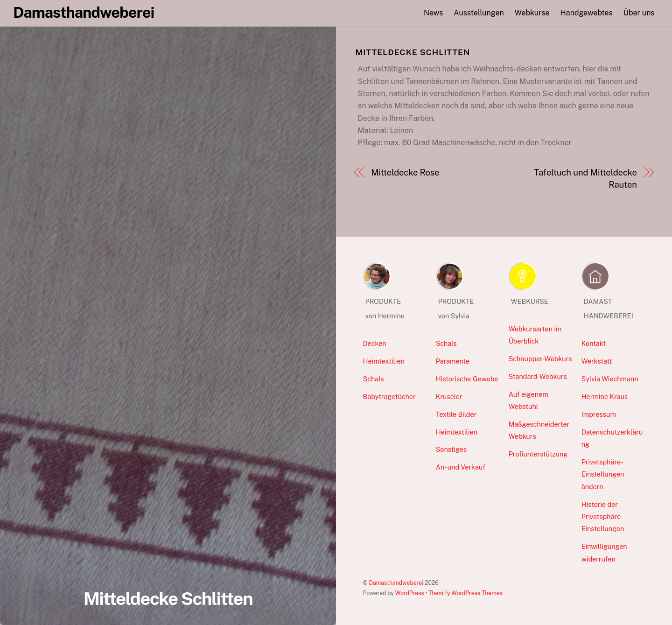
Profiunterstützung (538, 454)
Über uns (639, 13)
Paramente (453, 361)
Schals (374, 379)
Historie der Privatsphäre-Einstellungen (603, 517)
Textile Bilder (456, 414)
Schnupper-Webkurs (540, 359)
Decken (375, 343)
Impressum (599, 414)
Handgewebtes (587, 13)
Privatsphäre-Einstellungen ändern (603, 474)
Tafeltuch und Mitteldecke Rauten (585, 179)
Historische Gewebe (467, 379)
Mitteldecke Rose (405, 172)
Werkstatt (597, 361)
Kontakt (594, 343)
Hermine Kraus (605, 397)
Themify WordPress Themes (465, 593)
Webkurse (532, 13)
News (433, 13)
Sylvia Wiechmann (610, 379)
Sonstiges (451, 449)
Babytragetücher (389, 397)
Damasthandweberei (396, 583)
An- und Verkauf (461, 467)
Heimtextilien (384, 361)
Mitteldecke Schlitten (168, 599)
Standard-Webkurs (538, 376)
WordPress (410, 593)
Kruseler (449, 397)
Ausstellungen (479, 13)
